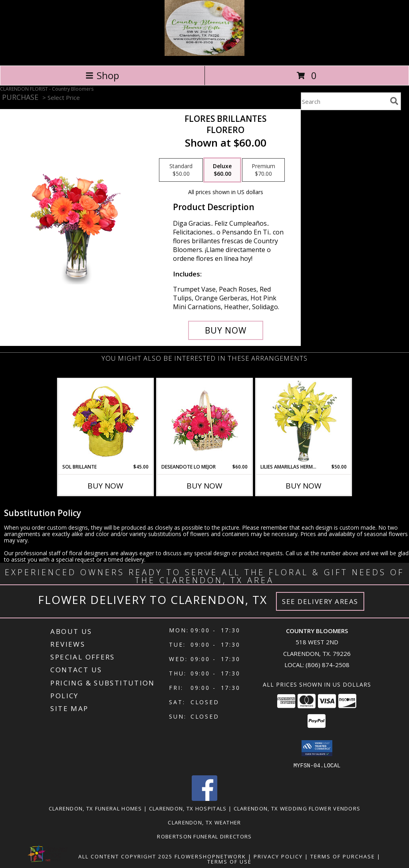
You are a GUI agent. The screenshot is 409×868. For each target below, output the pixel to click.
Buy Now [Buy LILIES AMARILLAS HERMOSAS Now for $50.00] (304, 486)
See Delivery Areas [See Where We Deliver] (320, 601)
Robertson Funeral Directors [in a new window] (204, 836)
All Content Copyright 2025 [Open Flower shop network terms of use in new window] (125, 856)
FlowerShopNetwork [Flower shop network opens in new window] (210, 856)
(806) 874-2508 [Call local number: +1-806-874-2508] (328, 665)
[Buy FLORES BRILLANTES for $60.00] (226, 330)
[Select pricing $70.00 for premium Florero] (263, 170)
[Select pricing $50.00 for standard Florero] (181, 170)
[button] (317, 748)
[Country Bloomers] (204, 54)
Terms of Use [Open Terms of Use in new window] (229, 861)
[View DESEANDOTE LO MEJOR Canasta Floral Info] (205, 421)
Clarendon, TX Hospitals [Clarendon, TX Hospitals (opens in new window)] (188, 808)
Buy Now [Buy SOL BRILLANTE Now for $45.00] (105, 486)
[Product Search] (344, 101)
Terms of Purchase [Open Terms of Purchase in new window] (343, 856)
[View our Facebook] (204, 798)
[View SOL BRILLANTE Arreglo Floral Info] (106, 421)
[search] (394, 101)
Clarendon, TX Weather (204, 822)
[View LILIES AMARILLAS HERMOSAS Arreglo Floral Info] (304, 421)
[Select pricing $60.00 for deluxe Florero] (222, 170)
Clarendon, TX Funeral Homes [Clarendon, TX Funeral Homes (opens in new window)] (95, 808)
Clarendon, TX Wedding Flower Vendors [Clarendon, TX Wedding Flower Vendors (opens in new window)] (297, 808)
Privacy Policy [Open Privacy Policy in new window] (278, 856)
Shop (102, 75)
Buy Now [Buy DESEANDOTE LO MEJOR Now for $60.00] (204, 486)
